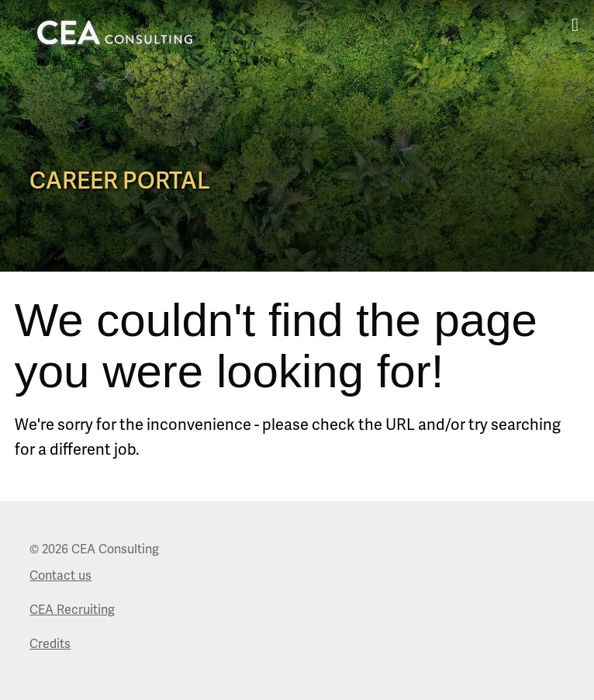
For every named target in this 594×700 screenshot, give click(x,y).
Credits (50, 644)
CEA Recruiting (72, 610)
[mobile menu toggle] (575, 25)
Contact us (60, 576)
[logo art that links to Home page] (115, 32)
